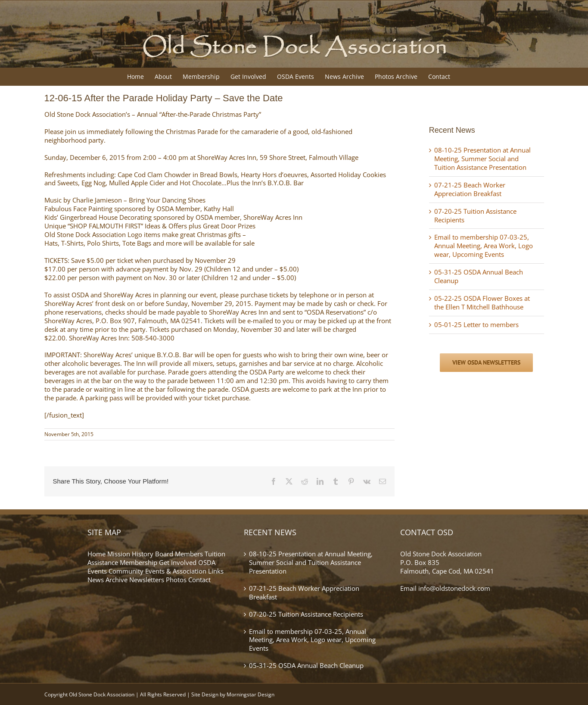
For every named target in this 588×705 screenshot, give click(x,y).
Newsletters (147, 580)
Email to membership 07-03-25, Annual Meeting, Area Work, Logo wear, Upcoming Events (484, 246)
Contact (199, 580)
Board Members (179, 554)
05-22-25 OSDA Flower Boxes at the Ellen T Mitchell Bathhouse (482, 303)
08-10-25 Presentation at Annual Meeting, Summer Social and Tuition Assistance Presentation (482, 159)
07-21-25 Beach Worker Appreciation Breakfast (470, 189)
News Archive (107, 580)
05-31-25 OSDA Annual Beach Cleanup (479, 276)
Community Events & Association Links (166, 571)
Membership (138, 562)
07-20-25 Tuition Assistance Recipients (475, 215)
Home (96, 554)
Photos (176, 580)
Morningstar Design (250, 694)
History (143, 554)
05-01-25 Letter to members (476, 324)
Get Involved (178, 562)
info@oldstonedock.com (454, 588)
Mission (119, 554)
